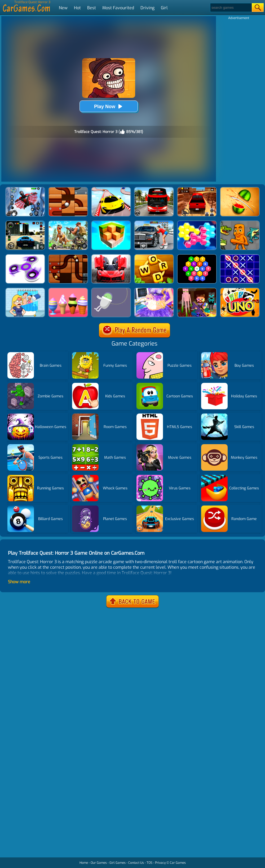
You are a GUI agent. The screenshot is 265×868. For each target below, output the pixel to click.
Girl (164, 8)
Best (92, 8)
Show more (19, 582)
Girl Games (118, 863)
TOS (149, 863)
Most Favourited (118, 8)
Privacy (160, 863)
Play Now (109, 106)
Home (84, 863)
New (63, 8)
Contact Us (136, 863)
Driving (147, 8)
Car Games (178, 863)
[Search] (231, 8)
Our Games (99, 863)
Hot (77, 8)
